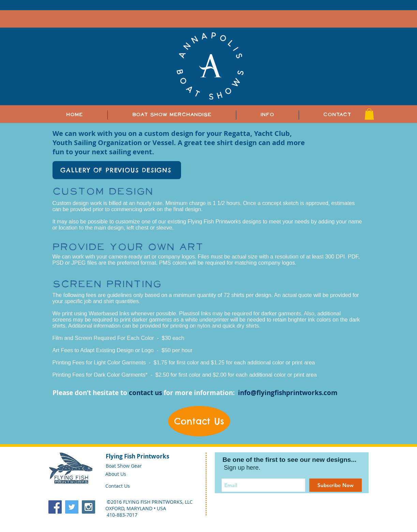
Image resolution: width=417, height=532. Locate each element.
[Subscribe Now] (336, 485)
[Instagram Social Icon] (88, 507)
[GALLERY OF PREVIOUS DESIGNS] (117, 170)
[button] (267, 115)
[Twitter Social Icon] (72, 507)
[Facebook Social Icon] (55, 507)
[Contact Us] (199, 421)
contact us (145, 393)
